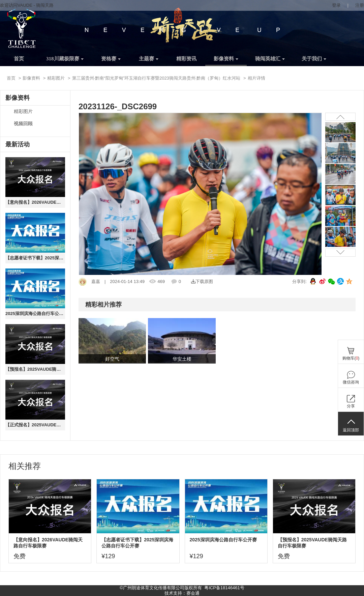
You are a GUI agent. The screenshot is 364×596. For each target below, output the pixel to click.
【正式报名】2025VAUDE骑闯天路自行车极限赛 (35, 425)
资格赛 (111, 59)
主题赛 (149, 59)
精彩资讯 (186, 59)
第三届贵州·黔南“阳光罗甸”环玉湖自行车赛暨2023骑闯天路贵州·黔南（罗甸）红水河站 (156, 78)
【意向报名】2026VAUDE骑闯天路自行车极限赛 (35, 202)
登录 (336, 5)
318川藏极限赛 (65, 59)
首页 (19, 59)
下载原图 (202, 281)
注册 (360, 5)
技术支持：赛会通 (182, 593)
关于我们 (314, 59)
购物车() (351, 358)
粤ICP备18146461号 (224, 588)
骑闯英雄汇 (270, 59)
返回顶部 (351, 430)
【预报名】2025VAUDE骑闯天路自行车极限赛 (35, 369)
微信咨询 (351, 382)
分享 (351, 406)
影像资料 (226, 59)
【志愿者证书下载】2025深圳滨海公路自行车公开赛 (35, 258)
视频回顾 (23, 124)
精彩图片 (56, 78)
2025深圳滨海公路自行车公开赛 (35, 314)
